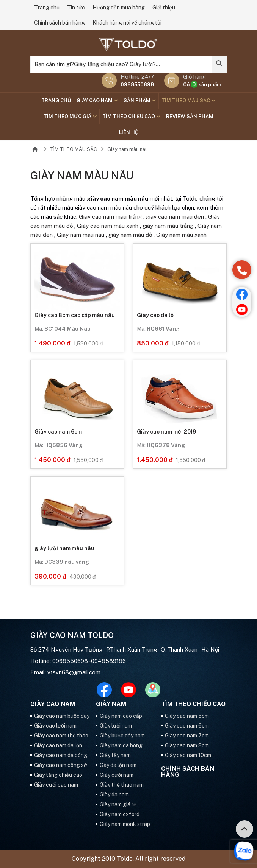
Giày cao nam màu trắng (110, 217)
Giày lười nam (116, 726)
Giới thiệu (164, 8)
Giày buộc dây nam (122, 736)
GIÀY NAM (111, 704)
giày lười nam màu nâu (64, 548)
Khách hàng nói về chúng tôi (127, 23)
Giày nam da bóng (121, 745)
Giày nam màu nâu (128, 149)
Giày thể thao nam (122, 785)
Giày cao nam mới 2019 (166, 432)
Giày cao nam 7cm (187, 736)
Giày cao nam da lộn (58, 745)
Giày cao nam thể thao (61, 736)
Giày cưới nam (117, 775)
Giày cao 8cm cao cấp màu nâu (75, 315)
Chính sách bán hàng (60, 23)
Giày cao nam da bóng (61, 755)
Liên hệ (128, 132)
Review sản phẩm (190, 116)
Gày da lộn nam (118, 765)
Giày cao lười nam (55, 726)
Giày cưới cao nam (56, 785)
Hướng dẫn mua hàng (119, 8)
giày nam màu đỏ (130, 235)
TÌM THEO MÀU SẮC (188, 100)
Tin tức (76, 8)
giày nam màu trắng (168, 226)
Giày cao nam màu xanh (108, 226)
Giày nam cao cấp (121, 716)
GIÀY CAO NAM (97, 100)
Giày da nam (114, 795)
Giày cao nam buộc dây (62, 716)
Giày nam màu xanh (181, 235)
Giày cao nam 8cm (187, 745)
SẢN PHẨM (140, 100)
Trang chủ (47, 8)
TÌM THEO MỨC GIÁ (70, 116)
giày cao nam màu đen (175, 217)
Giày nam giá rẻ (118, 804)
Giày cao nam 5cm (187, 716)
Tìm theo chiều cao (131, 116)
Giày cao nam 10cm (188, 755)
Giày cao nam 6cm (58, 432)
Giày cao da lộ (155, 315)
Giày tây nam (115, 755)
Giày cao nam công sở (60, 765)
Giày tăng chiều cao (58, 775)
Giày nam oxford (120, 814)
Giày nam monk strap (125, 824)
